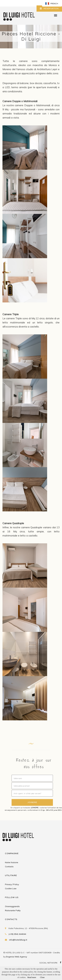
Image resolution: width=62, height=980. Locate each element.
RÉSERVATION (49, 9)
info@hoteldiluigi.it (18, 940)
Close (42, 977)
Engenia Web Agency (17, 957)
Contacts (9, 866)
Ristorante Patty (13, 910)
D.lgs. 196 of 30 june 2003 (51, 810)
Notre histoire (12, 862)
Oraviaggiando (12, 906)
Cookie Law (11, 888)
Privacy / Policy (12, 884)
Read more (32, 977)
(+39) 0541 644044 (17, 934)
